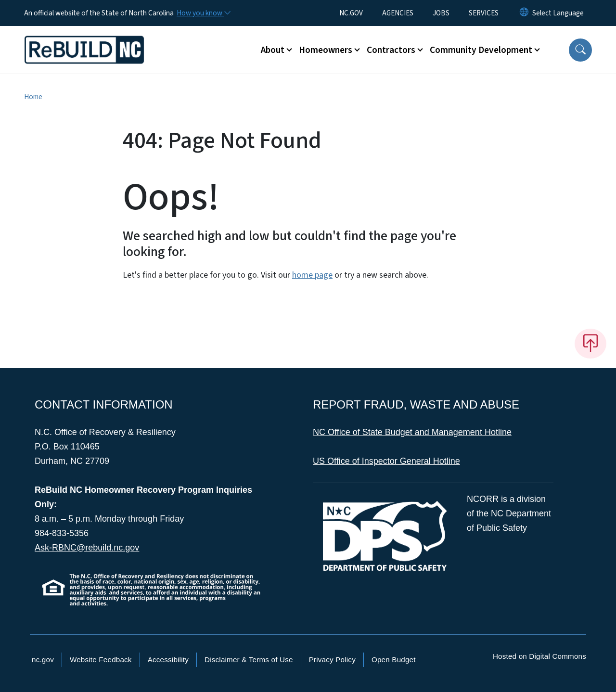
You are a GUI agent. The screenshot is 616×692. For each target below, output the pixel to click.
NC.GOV (351, 13)
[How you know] (203, 13)
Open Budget (394, 660)
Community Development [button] (481, 50)
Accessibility (168, 660)
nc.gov (43, 660)
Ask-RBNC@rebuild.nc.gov (87, 548)
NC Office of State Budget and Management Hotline (412, 432)
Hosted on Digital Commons (539, 656)
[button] (580, 50)
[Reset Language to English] (524, 13)
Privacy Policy (332, 660)
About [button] (273, 50)
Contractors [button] (391, 50)
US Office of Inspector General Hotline (386, 461)
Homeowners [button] (326, 50)
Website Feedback (101, 660)
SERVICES (484, 13)
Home (33, 97)
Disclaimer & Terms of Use (249, 660)
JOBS (441, 13)
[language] (558, 13)
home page (312, 275)
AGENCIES (398, 13)
